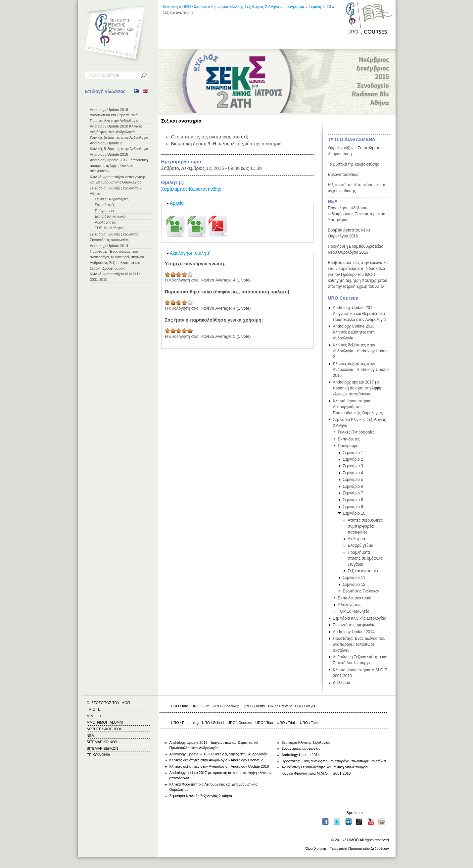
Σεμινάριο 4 (353, 473)
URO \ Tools (310, 723)
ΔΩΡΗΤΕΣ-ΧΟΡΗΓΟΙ (104, 729)
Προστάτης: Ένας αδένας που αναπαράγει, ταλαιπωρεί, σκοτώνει (359, 644)
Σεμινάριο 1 (353, 453)
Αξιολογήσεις (105, 222)
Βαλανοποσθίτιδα (343, 175)
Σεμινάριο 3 (353, 466)
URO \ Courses (240, 723)
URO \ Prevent (280, 706)
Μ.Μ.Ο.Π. (95, 716)
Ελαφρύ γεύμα (361, 545)
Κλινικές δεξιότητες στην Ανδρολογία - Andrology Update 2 (361, 351)
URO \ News (305, 706)
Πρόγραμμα (104, 211)
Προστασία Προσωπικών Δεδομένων (359, 848)
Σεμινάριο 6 (353, 486)
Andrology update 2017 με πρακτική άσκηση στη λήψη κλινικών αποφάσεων (119, 165)
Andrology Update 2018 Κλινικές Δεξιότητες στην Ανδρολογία (354, 332)
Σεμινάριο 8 (353, 500)
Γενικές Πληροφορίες (112, 199)
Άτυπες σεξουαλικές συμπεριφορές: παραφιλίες (365, 526)
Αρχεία (177, 203)
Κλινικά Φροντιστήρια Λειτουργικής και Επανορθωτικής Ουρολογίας (358, 407)
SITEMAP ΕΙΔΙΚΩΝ (102, 748)
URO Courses (195, 7)
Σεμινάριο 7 (353, 493)
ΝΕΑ (333, 201)
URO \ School (213, 723)
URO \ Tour (264, 723)
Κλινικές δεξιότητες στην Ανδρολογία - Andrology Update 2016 (361, 370)
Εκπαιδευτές (105, 205)
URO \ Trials (287, 723)
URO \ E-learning (185, 723)
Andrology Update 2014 (109, 246)
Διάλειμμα (356, 539)
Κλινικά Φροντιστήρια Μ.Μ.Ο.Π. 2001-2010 (316, 773)
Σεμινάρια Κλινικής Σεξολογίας (114, 234)
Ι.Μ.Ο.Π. (94, 709)
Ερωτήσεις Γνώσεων (361, 591)
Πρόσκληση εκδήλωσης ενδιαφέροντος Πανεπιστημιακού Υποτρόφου (357, 214)
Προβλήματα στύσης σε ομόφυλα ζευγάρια (365, 558)
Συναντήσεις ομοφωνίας (109, 240)
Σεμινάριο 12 (354, 585)
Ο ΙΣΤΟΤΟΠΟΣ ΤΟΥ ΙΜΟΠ (108, 703)
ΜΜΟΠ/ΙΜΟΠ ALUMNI (105, 722)
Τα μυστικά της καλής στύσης (354, 164)
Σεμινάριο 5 (353, 480)
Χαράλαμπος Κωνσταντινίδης (191, 189)
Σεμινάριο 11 (354, 578)
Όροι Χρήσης (316, 848)
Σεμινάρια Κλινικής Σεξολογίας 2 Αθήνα (245, 7)
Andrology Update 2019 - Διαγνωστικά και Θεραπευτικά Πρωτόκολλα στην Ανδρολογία (114, 115)
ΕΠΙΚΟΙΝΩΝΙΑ (98, 755)
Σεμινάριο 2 (353, 459)
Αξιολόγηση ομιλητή (190, 253)
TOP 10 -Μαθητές (109, 228)
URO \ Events (254, 706)
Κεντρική (170, 7)
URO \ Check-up (226, 706)
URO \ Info (180, 706)
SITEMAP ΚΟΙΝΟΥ (102, 742)
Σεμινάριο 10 (320, 7)
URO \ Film (200, 706)
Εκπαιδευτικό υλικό (110, 216)
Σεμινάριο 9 (353, 507)
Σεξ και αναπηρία (363, 571)
